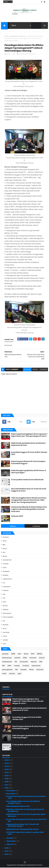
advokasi (6, 537)
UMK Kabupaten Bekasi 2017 (18, 806)
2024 (7, 764)
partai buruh (7, 614)
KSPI (4, 598)
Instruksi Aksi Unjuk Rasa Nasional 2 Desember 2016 (26, 797)
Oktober (10, 838)
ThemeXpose (21, 865)
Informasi (22, 36)
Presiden (6, 625)
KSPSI (4, 602)
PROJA (5, 629)
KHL (4, 583)
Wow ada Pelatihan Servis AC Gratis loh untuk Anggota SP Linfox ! (29, 490)
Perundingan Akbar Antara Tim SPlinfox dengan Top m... (23, 802)
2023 (7, 767)
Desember (11, 791)
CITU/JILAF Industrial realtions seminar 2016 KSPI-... (25, 833)
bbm (4, 545)
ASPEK (5, 541)
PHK (4, 621)
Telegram (36, 526)
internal (6, 576)
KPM (4, 595)
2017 (7, 785)
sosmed (5, 640)
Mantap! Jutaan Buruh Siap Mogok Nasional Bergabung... (25, 811)
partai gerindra (8, 617)
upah (4, 644)
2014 (7, 851)
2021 (7, 773)
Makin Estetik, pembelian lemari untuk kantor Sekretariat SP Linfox (28, 444)
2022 (7, 770)
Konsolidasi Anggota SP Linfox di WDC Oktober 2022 (29, 454)
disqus (35, 370)
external (6, 564)
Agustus (10, 844)
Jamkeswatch (7, 579)
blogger (27, 370)
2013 (7, 854)
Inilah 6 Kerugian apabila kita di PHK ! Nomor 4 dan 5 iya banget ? (29, 472)
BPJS (4, 553)
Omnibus (6, 610)
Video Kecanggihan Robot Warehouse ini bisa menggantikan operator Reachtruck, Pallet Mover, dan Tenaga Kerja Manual (29, 500)
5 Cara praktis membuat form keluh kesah (27, 480)
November (11, 794)
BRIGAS (5, 556)
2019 (7, 779)
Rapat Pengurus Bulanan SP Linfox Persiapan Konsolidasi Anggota (28, 463)
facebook (43, 370)
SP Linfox (39, 865)
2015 (7, 848)
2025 (7, 760)
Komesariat (7, 587)
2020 (7, 776)
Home (6, 36)
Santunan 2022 (17, 516)
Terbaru (13, 526)
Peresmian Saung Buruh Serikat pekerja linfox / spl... (26, 820)
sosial (5, 636)
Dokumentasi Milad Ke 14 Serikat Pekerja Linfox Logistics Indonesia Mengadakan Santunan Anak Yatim (29, 509)
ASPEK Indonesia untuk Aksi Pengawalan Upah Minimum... (26, 816)
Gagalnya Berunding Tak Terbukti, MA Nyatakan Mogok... (22, 825)
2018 (7, 782)
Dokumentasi (14, 36)
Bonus (5, 549)
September (12, 841)
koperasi (6, 591)
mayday (5, 606)
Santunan (6, 633)
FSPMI (5, 568)
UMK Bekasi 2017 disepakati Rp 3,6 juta (22, 829)
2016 (7, 788)
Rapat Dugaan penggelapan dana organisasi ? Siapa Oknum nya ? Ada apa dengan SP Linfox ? (29, 435)
